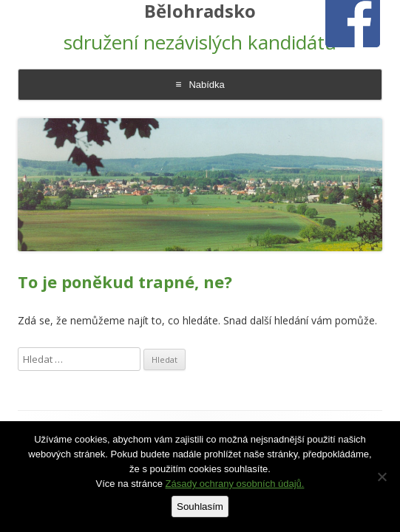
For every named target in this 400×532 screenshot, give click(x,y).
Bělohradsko (200, 11)
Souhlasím (200, 507)
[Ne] (382, 477)
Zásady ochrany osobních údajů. (235, 484)
